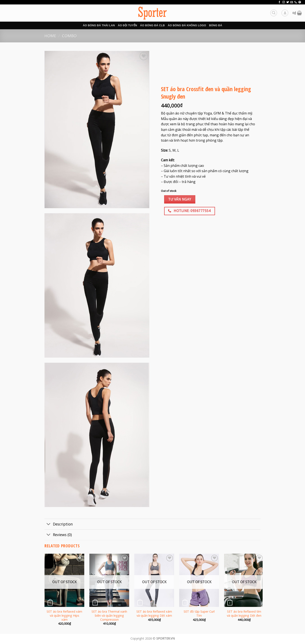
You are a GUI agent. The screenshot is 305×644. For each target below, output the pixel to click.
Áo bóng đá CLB (152, 25)
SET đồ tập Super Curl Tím (199, 614)
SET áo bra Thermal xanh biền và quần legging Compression (109, 615)
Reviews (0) (58, 535)
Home (50, 36)
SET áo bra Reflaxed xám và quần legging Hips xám (64, 615)
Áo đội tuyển (127, 25)
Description (59, 525)
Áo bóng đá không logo (187, 25)
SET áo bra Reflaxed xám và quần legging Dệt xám (154, 614)
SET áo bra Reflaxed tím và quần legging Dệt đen (244, 614)
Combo (69, 36)
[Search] (274, 13)
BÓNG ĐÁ (216, 25)
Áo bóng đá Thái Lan (99, 25)
